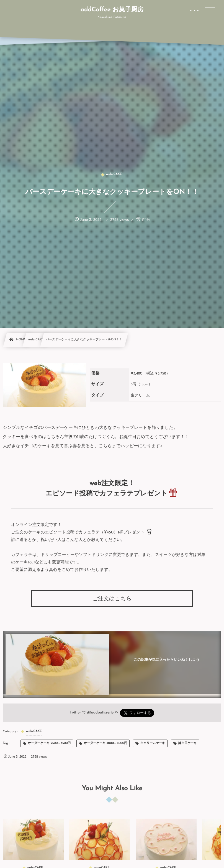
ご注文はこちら (112, 599)
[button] (209, 7)
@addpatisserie (101, 713)
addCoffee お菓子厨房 (112, 10)
